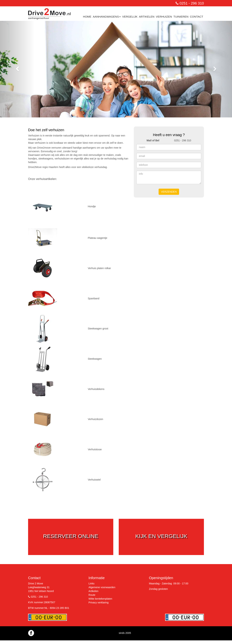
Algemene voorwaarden (102, 587)
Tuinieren (181, 17)
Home (87, 17)
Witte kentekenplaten (100, 599)
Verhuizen (164, 17)
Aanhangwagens (107, 17)
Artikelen (147, 17)
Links (91, 583)
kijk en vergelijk (161, 536)
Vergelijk (130, 17)
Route (92, 595)
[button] (17, 69)
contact (197, 17)
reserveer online (71, 536)
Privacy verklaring (98, 603)
